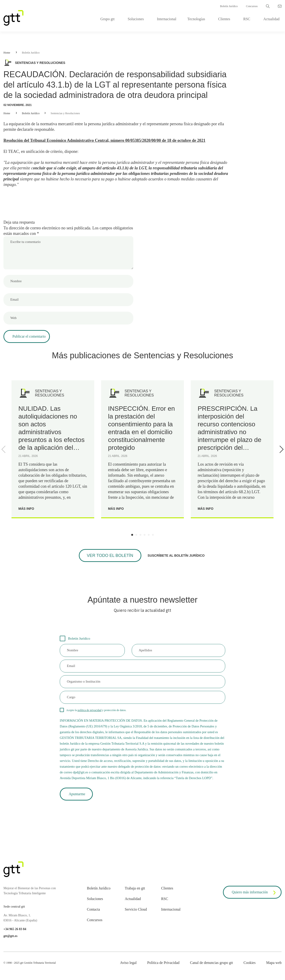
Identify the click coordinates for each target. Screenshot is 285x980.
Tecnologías (196, 19)
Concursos (252, 6)
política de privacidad (89, 710)
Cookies (249, 963)
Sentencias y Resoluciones (65, 113)
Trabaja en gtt (135, 888)
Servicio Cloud (136, 909)
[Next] (281, 449)
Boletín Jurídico (229, 6)
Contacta (93, 909)
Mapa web (274, 963)
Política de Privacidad (163, 963)
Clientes (224, 19)
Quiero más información (255, 893)
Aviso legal (128, 963)
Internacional (167, 19)
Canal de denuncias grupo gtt (212, 963)
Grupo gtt (108, 19)
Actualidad (271, 19)
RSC (247, 19)
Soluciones (136, 19)
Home (7, 53)
